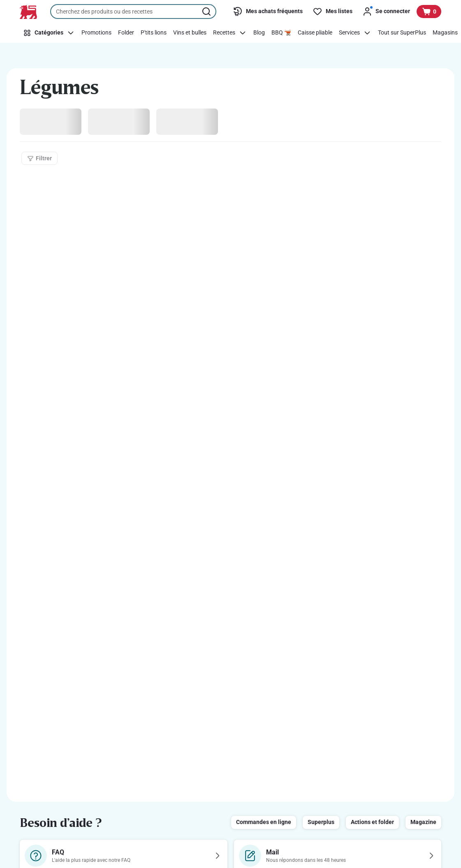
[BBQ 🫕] (281, 33)
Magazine (423, 822)
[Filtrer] (39, 158)
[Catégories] (49, 33)
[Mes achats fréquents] (268, 12)
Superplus (321, 822)
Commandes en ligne (264, 822)
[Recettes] (230, 33)
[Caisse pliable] (315, 33)
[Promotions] (96, 33)
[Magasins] (445, 33)
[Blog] (259, 33)
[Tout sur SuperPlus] (402, 33)
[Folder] (126, 33)
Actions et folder (372, 822)
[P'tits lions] (154, 33)
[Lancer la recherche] (207, 12)
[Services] (355, 33)
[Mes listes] (332, 12)
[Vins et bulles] (190, 33)
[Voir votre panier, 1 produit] (429, 12)
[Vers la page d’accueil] (28, 12)
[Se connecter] (386, 12)
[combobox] (133, 12)
